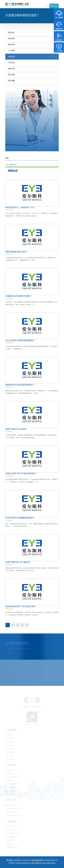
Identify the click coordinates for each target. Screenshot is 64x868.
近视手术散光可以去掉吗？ (16, 429)
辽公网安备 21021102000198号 (43, 863)
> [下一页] (27, 625)
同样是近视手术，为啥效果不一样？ (20, 207)
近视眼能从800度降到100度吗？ (19, 296)
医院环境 (12, 45)
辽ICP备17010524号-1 (23, 863)
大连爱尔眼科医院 (37, 860)
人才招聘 (12, 51)
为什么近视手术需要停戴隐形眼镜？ (20, 340)
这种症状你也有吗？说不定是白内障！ (21, 606)
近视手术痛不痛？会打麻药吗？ (18, 562)
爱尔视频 (12, 81)
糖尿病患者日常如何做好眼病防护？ (20, 385)
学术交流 (12, 63)
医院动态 (12, 57)
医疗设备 (12, 75)
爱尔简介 (12, 33)
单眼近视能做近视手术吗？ (16, 252)
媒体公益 (12, 69)
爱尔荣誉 (12, 39)
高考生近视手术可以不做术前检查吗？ (21, 473)
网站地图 (9, 860)
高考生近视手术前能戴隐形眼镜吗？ (20, 518)
